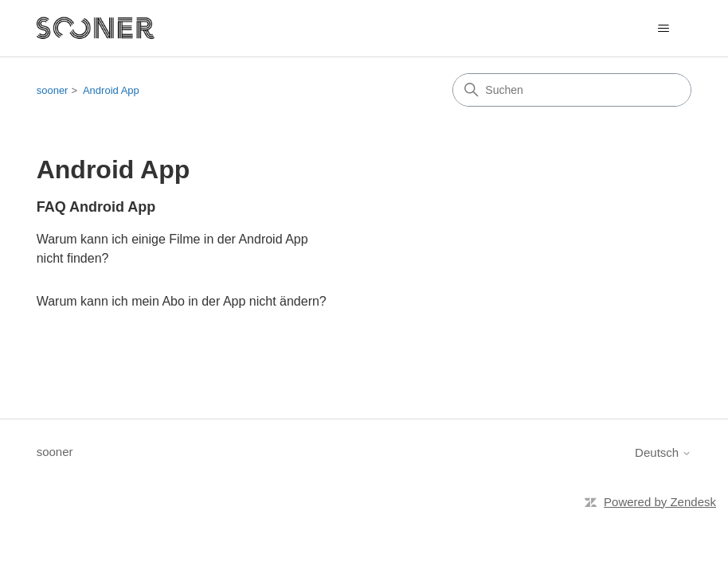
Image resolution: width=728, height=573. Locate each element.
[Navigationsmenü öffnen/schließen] (663, 29)
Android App (111, 90)
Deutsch (663, 452)
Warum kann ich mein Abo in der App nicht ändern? (182, 301)
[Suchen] (572, 90)
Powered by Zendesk (660, 502)
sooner (53, 90)
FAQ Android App (96, 207)
